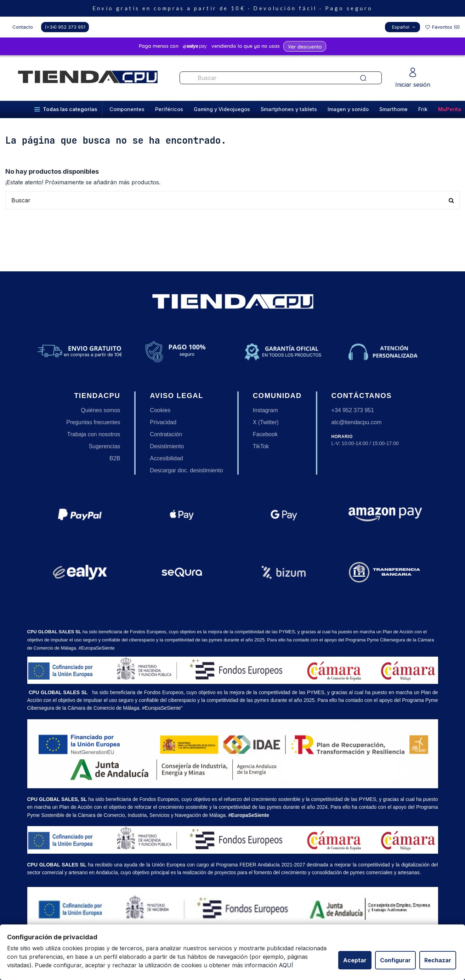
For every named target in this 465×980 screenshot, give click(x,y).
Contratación (166, 434)
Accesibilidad (166, 458)
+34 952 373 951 (353, 410)
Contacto (23, 27)
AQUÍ (286, 965)
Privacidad (163, 422)
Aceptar (355, 960)
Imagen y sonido (348, 109)
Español (404, 27)
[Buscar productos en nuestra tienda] (263, 78)
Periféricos (169, 109)
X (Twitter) (266, 422)
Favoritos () (442, 27)
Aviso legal (177, 396)
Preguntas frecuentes (93, 422)
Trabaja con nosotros (94, 434)
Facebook (265, 434)
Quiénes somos (100, 410)
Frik (423, 109)
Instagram (265, 410)
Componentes (127, 109)
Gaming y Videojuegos (222, 109)
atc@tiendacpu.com (357, 422)
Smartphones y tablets (289, 109)
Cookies (160, 410)
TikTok (261, 446)
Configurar (395, 960)
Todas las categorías (66, 109)
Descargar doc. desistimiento (186, 470)
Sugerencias (104, 446)
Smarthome (393, 109)
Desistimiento (167, 446)
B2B (115, 458)
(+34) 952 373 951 (65, 27)
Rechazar (438, 960)
